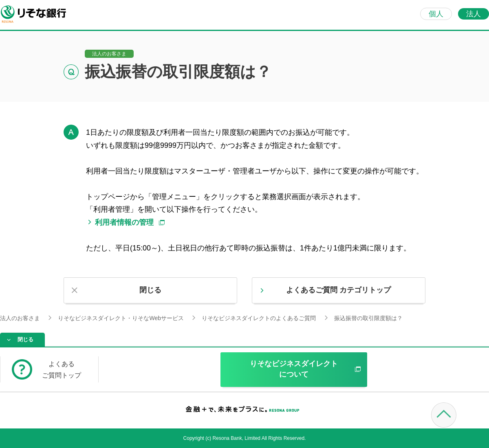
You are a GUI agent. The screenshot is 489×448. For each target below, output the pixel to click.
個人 (436, 14)
